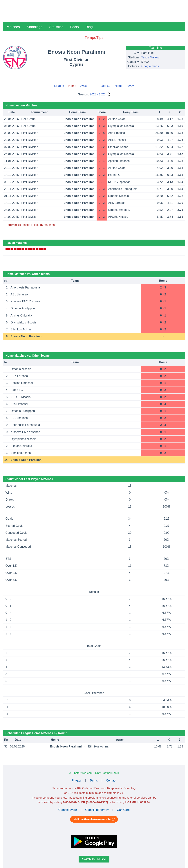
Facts (74, 27)
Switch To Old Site (94, 859)
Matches (13, 27)
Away (84, 86)
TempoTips (94, 37)
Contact (111, 781)
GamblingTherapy (97, 810)
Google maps (150, 66)
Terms (94, 781)
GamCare (123, 810)
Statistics (56, 27)
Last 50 (105, 86)
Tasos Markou (151, 57)
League (59, 86)
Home (119, 86)
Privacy (77, 781)
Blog (89, 27)
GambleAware (68, 810)
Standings (35, 27)
